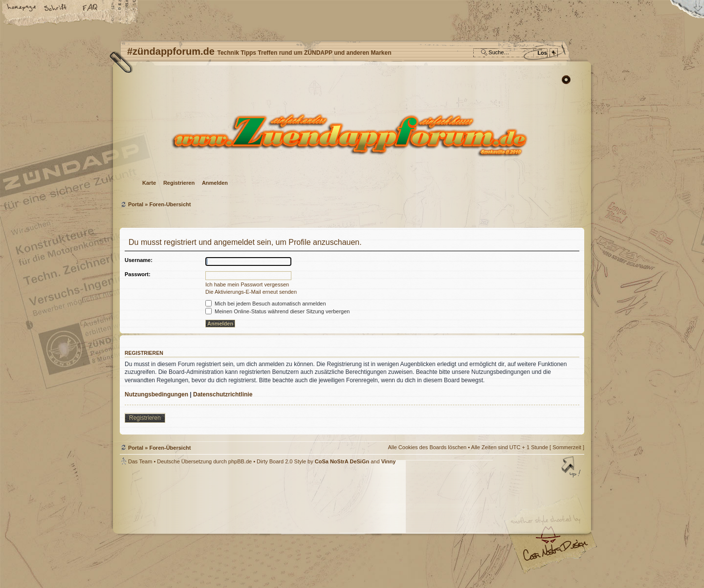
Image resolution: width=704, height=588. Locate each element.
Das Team (140, 461)
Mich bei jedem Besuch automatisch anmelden (266, 304)
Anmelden (215, 183)
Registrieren (179, 183)
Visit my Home (555, 554)
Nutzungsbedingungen (156, 394)
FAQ (90, 8)
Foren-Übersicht (351, 135)
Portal (136, 204)
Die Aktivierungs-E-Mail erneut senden (251, 292)
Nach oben (572, 468)
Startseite (22, 8)
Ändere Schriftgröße (56, 8)
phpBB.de (240, 461)
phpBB (230, 526)
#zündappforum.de (274, 528)
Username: (139, 260)
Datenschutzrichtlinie (223, 394)
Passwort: (138, 274)
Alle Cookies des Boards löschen (427, 447)
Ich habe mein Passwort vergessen (247, 284)
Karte (149, 183)
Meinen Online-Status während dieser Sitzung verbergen (277, 311)
